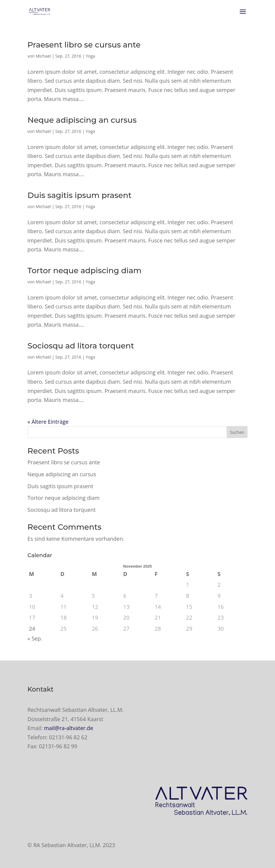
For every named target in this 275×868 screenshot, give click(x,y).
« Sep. (35, 638)
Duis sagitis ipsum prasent (79, 195)
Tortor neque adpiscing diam (85, 271)
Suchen (237, 432)
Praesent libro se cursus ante (84, 45)
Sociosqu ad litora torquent (81, 346)
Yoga (90, 56)
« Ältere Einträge (48, 422)
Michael (43, 56)
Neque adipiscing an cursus (82, 120)
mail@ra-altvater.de (69, 728)
